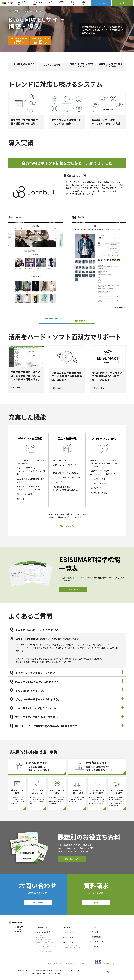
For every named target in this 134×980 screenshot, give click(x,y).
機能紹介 (17, 11)
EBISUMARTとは (41, 940)
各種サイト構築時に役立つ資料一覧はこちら (50, 41)
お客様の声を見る (51, 322)
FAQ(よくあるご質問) (71, 958)
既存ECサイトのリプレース (44, 955)
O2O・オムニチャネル (43, 957)
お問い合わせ (59, 665)
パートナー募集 (97, 955)
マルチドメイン (41, 962)
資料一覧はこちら (72, 871)
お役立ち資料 (73, 592)
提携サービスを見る (67, 528)
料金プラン (96, 945)
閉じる (109, 972)
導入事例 (67, 940)
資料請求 (96, 915)
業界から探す (69, 943)
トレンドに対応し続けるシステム (23, 68)
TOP (10, 11)
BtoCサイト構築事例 (52, 68)
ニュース (95, 959)
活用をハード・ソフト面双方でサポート (82, 68)
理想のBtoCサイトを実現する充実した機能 (111, 68)
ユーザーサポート (70, 955)
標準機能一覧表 (71, 662)
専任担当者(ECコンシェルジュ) (74, 961)
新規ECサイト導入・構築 (44, 953)
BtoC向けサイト (41, 948)
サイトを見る (118, 311)
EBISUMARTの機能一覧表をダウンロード (22, 41)
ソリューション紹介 (43, 945)
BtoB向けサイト (41, 950)
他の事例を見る (83, 322)
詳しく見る (17, 389)
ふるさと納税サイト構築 (44, 964)
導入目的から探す (70, 946)
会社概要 (95, 940)
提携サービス (68, 950)
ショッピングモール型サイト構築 (46, 960)
